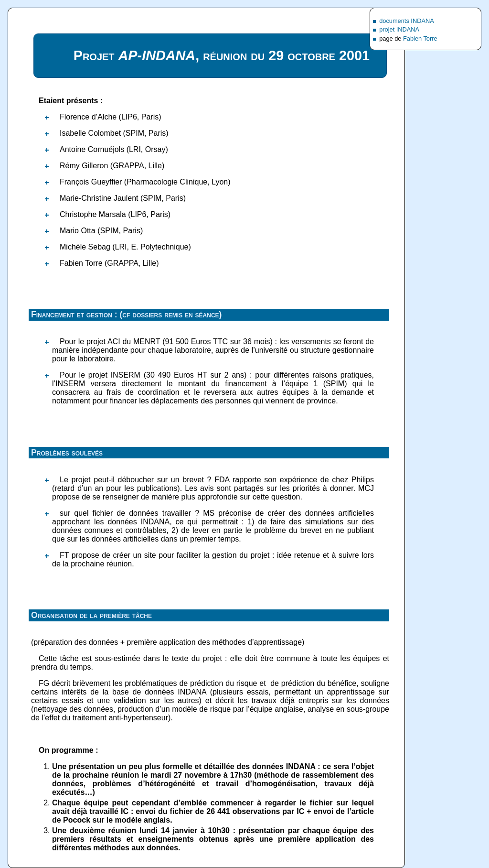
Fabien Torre (420, 38)
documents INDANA (407, 21)
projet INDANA (399, 29)
